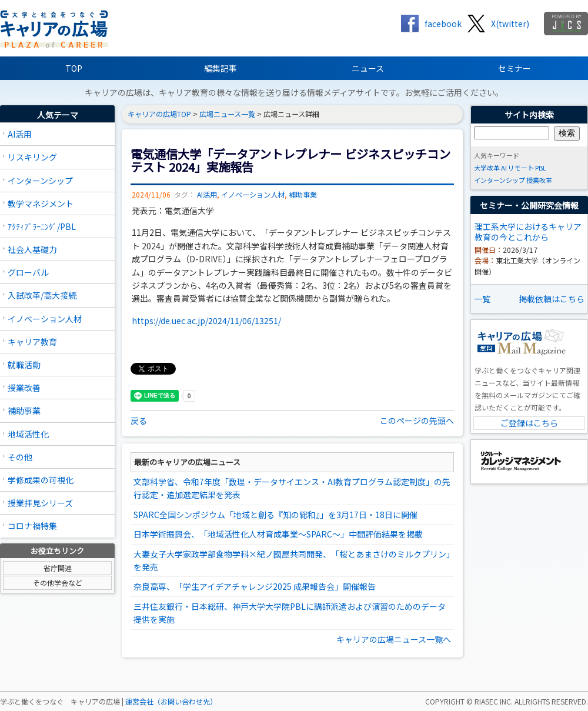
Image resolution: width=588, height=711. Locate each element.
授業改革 (539, 180)
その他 (20, 457)
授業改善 (24, 388)
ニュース (368, 68)
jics (566, 24)
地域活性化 (28, 434)
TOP (74, 68)
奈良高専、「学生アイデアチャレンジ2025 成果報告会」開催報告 (255, 586)
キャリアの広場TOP (159, 114)
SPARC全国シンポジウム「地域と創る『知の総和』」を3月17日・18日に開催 (275, 515)
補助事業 (24, 410)
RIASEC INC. (494, 702)
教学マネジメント (41, 203)
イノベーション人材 (45, 319)
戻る (139, 420)
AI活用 (20, 134)
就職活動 (24, 365)
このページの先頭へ (417, 420)
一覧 (482, 299)
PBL (541, 168)
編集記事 (220, 68)
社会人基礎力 (32, 249)
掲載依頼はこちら (552, 299)
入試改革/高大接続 (42, 295)
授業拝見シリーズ (40, 503)
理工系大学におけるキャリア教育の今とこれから (528, 232)
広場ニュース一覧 (227, 114)
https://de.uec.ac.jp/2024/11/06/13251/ (206, 321)
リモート (521, 168)
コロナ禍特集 (32, 526)
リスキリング (32, 157)
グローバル (28, 272)
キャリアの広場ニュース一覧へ (394, 639)
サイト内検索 (529, 115)
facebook (443, 24)
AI (504, 168)
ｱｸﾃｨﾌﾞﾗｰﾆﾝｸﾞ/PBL (42, 226)
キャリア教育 (32, 342)
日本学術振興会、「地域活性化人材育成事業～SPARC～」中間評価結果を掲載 (278, 534)
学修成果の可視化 (41, 480)
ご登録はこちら (529, 423)
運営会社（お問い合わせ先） (171, 702)
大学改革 (487, 168)
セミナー (514, 68)
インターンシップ (40, 181)
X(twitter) (510, 24)
